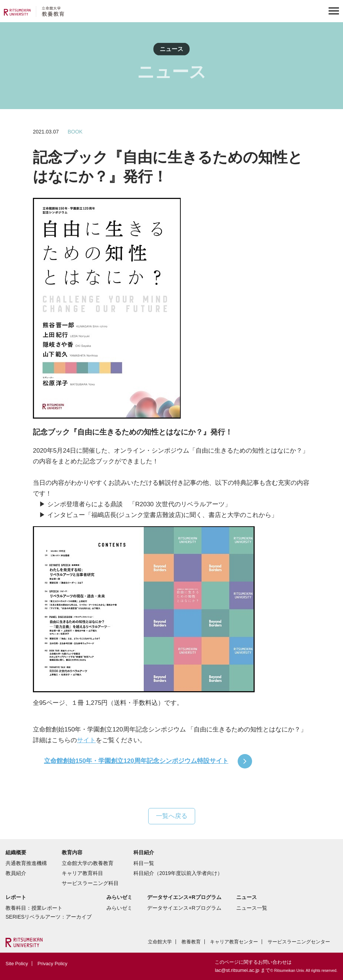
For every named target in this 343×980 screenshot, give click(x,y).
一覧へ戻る (172, 816)
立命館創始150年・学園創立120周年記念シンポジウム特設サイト (136, 761)
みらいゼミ (119, 908)
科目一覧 (144, 863)
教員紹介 (16, 873)
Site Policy (17, 964)
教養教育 (191, 942)
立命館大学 (160, 942)
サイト (86, 740)
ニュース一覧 (252, 908)
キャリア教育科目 (82, 873)
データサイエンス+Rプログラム (184, 908)
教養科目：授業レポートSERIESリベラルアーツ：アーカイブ (49, 912)
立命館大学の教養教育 (88, 863)
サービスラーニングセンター (299, 942)
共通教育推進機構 (26, 863)
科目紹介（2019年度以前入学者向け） (178, 873)
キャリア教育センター (234, 942)
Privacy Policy (52, 964)
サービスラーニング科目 (90, 883)
